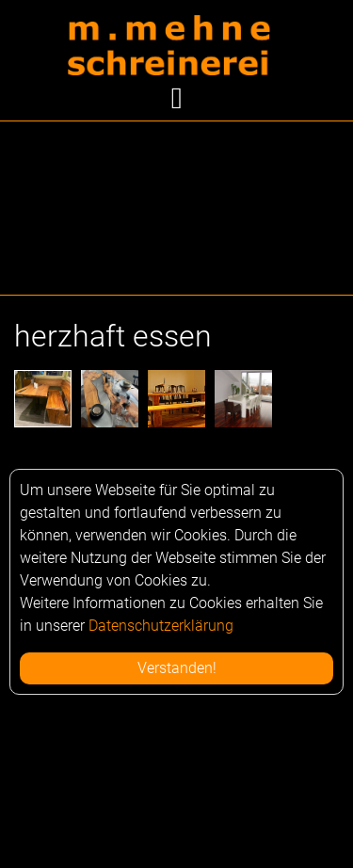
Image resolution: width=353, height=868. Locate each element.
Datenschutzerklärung (161, 626)
